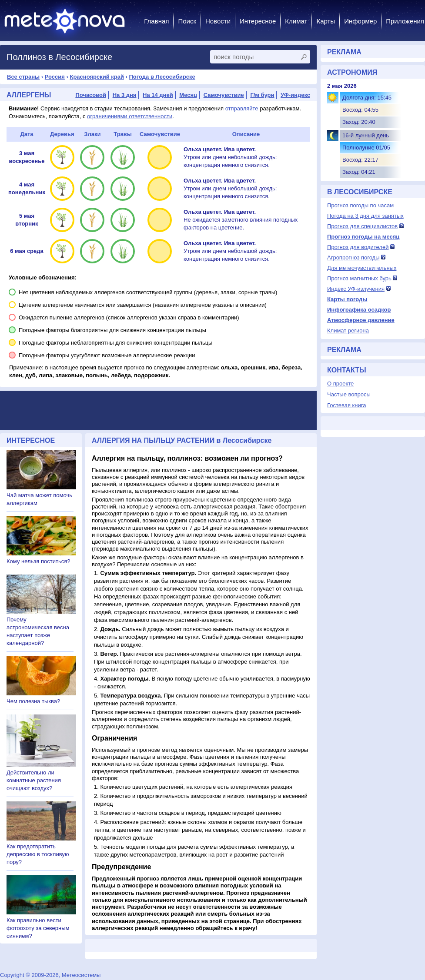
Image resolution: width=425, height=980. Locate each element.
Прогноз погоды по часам (360, 205)
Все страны (23, 77)
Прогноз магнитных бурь (359, 278)
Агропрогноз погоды (353, 257)
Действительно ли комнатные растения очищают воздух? (34, 780)
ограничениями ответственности (130, 116)
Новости (218, 21)
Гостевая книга (346, 405)
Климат (296, 21)
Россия (55, 77)
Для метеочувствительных (362, 268)
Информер (360, 21)
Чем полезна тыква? (33, 701)
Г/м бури (262, 95)
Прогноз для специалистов (362, 226)
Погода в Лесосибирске (162, 77)
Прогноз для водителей (358, 247)
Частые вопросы (349, 394)
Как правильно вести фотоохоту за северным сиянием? (38, 928)
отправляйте (242, 108)
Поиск (187, 21)
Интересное (258, 21)
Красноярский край (97, 77)
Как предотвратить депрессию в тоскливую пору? (38, 854)
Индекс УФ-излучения (356, 289)
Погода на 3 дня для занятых (365, 216)
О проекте (340, 384)
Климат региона (348, 331)
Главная (156, 21)
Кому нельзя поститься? (38, 561)
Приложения (405, 21)
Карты (326, 21)
